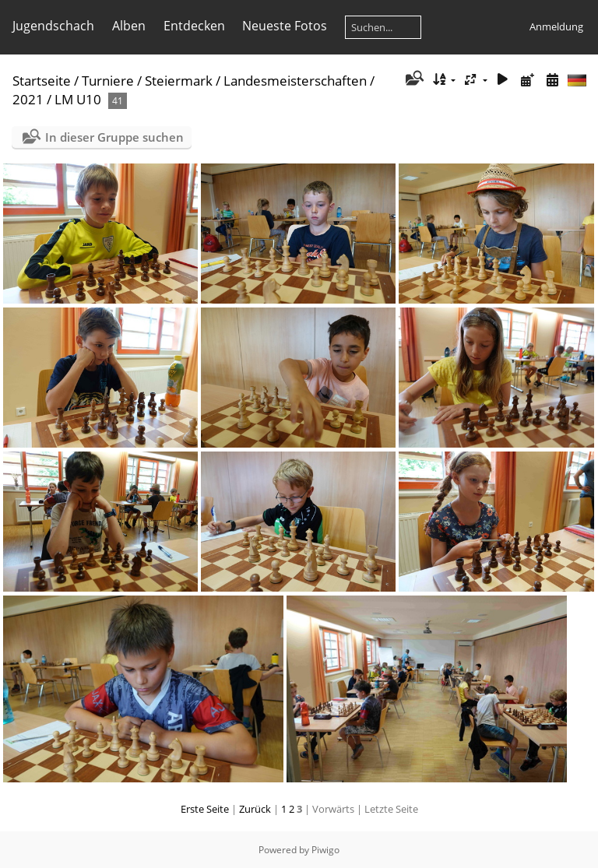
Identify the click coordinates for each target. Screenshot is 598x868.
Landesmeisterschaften (295, 81)
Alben (129, 26)
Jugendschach (53, 26)
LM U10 (78, 99)
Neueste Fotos (285, 26)
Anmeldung (556, 26)
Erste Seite (205, 809)
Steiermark (179, 81)
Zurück (255, 809)
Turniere (108, 81)
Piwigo (325, 850)
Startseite (42, 81)
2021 (28, 99)
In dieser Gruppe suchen (114, 137)
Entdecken (194, 26)
